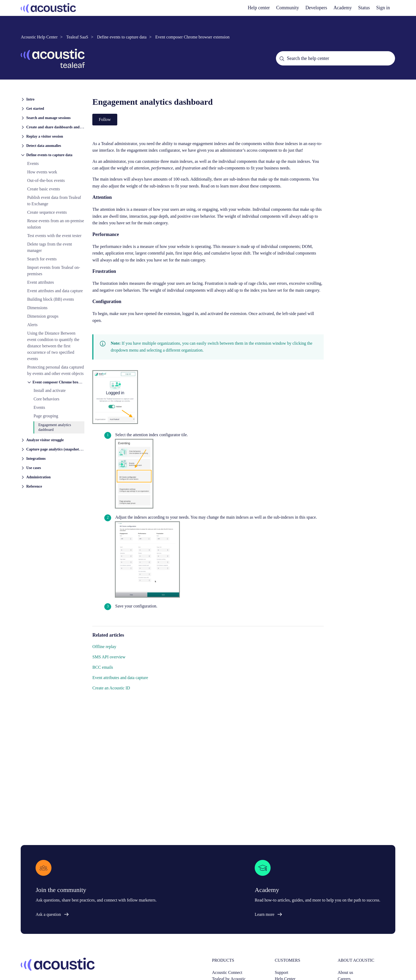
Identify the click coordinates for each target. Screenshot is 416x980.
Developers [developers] (316, 8)
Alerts (32, 325)
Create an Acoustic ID (111, 688)
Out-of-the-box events (46, 180)
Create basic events (44, 189)
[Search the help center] (335, 58)
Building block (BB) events (50, 299)
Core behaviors (46, 399)
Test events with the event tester (54, 236)
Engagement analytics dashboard (55, 427)
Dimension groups (43, 316)
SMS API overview (109, 657)
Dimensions (37, 308)
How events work (42, 172)
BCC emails (103, 667)
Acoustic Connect (227, 972)
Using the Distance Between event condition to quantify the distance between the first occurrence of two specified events (53, 346)
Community (288, 8)
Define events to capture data (122, 37)
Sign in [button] (383, 8)
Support (282, 972)
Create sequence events (47, 212)
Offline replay (104, 647)
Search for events (42, 259)
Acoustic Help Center (39, 37)
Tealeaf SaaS (77, 37)
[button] (53, 99)
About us (345, 972)
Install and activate (49, 390)
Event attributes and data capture (55, 291)
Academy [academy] (343, 8)
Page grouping (46, 416)
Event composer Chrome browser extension (192, 37)
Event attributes (40, 282)
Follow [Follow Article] (105, 119)
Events (33, 163)
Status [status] (364, 8)
